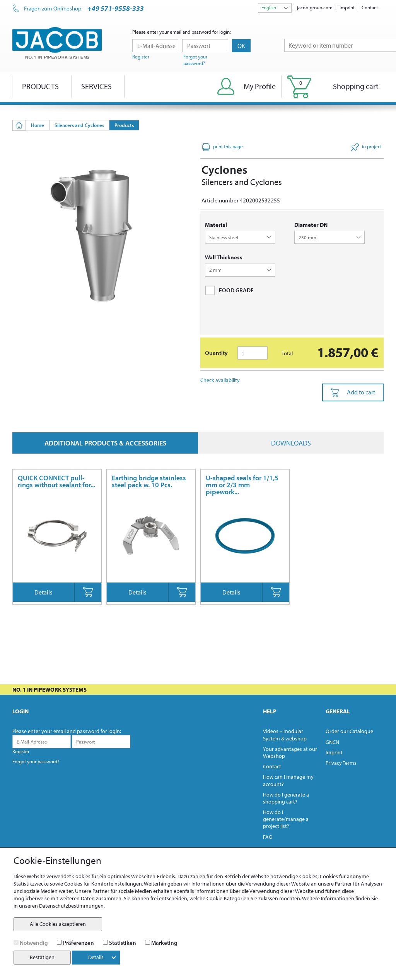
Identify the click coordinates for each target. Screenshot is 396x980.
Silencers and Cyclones (79, 125)
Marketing (164, 943)
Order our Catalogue (349, 731)
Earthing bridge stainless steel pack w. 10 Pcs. (149, 481)
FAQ (268, 837)
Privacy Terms (341, 763)
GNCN (332, 742)
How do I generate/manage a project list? (286, 819)
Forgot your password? (195, 60)
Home (38, 125)
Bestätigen (42, 957)
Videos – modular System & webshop (285, 735)
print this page (223, 147)
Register (141, 57)
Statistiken (123, 943)
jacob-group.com (315, 7)
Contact (370, 7)
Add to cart (353, 392)
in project (366, 147)
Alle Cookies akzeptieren (58, 924)
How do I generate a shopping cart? (286, 798)
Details (43, 592)
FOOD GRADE (229, 290)
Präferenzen (79, 943)
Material (216, 225)
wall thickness (224, 257)
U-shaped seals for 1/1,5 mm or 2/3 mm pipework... (242, 485)
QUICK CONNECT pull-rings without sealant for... (56, 481)
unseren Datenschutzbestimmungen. (62, 906)
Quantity (216, 353)
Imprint (347, 7)
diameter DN (311, 225)
